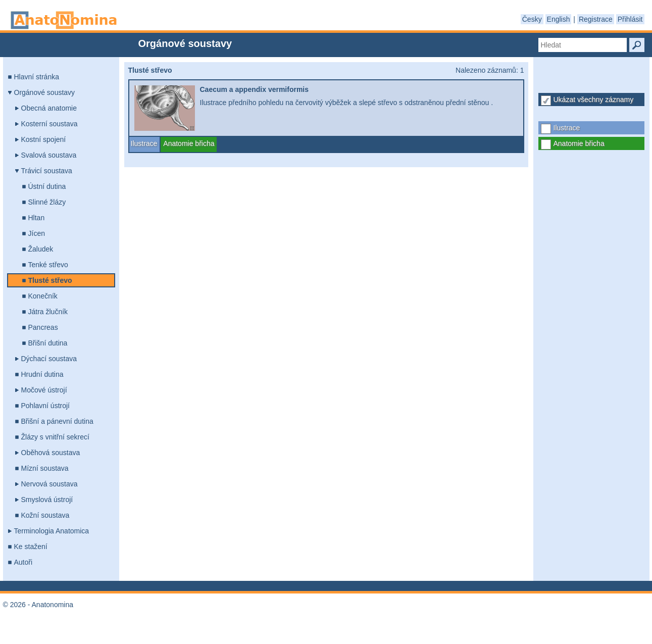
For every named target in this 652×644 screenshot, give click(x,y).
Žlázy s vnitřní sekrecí (55, 437)
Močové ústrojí (44, 390)
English (559, 19)
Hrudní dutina (42, 374)
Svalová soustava (49, 155)
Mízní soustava (45, 468)
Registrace (596, 19)
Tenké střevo (48, 265)
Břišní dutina (48, 343)
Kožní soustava (45, 515)
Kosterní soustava (49, 124)
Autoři (23, 562)
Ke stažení (31, 547)
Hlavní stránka (37, 77)
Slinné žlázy (47, 202)
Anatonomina (64, 20)
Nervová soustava (49, 484)
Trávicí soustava (47, 171)
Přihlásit (630, 19)
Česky (532, 19)
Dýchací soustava (49, 359)
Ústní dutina (47, 186)
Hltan (37, 218)
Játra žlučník (48, 312)
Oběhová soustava (51, 453)
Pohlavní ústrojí (46, 406)
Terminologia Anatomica (52, 531)
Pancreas (43, 327)
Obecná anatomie (49, 108)
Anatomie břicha (579, 143)
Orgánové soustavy (45, 92)
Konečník (43, 296)
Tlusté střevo (50, 280)
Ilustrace (567, 128)
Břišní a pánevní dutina (57, 421)
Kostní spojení (44, 139)
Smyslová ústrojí (47, 500)
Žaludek (41, 249)
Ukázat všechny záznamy (594, 100)
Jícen (37, 233)
